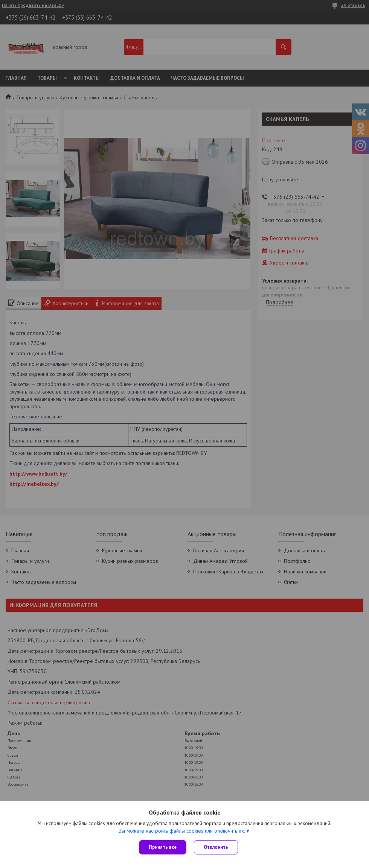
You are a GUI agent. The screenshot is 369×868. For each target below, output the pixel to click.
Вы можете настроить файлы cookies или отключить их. (182, 831)
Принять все (163, 847)
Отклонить (216, 847)
